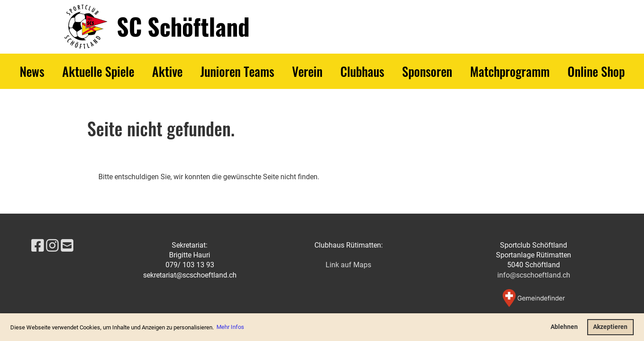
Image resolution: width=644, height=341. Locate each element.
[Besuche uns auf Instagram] (52, 246)
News (32, 71)
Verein (307, 71)
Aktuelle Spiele (98, 71)
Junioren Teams (237, 71)
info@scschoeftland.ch (534, 275)
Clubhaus (362, 71)
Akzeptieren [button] (610, 327)
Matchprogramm (510, 71)
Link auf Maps (348, 265)
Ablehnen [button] (564, 327)
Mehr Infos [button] (230, 327)
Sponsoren (427, 71)
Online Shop (596, 71)
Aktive (167, 71)
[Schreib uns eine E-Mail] (67, 246)
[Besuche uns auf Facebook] (38, 246)
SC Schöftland (183, 27)
